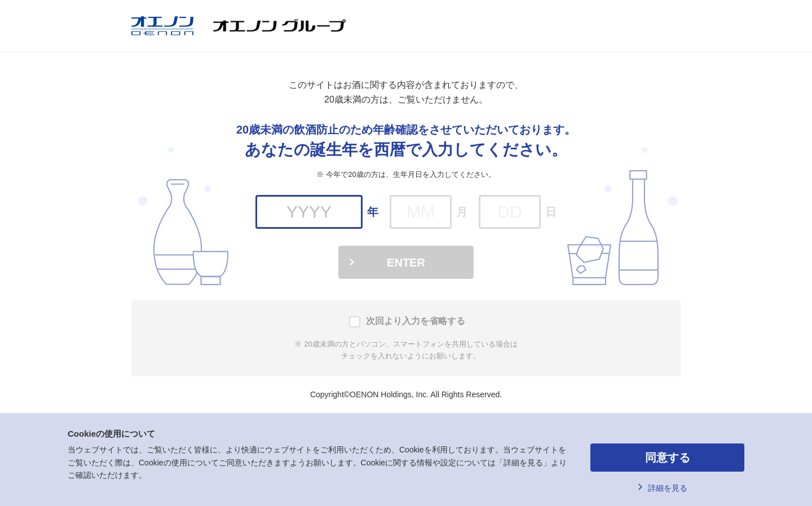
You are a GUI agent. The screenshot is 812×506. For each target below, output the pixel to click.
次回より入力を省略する (416, 321)
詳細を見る (668, 488)
